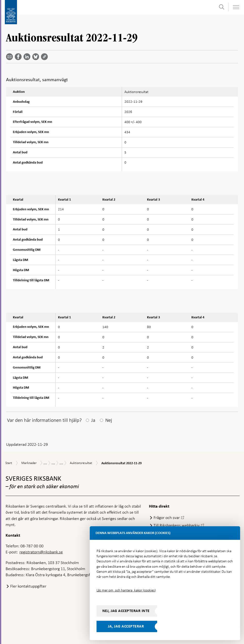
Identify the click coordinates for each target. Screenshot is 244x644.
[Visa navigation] (236, 7)
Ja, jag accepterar (126, 626)
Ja (93, 420)
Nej (109, 420)
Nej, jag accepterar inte (126, 611)
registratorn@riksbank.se (41, 552)
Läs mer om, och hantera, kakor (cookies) (126, 590)
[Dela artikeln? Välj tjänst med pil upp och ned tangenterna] (28, 57)
